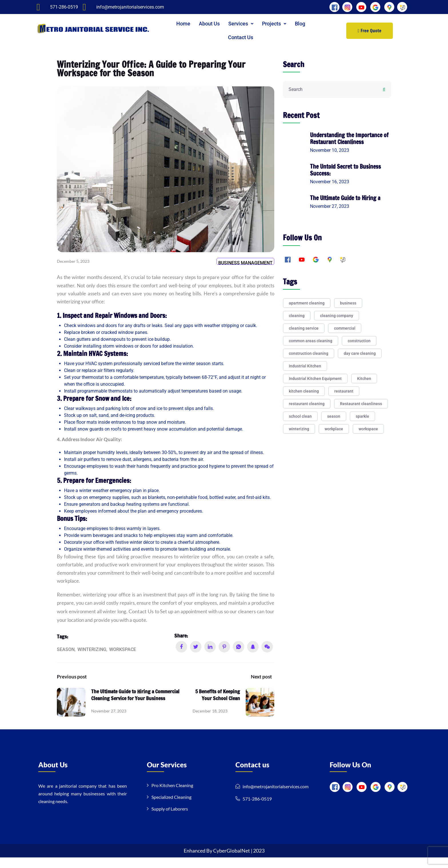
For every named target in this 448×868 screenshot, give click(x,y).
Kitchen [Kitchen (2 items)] (364, 379)
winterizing (92, 659)
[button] (241, 24)
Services (241, 24)
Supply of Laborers (170, 819)
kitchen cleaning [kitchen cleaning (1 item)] (304, 391)
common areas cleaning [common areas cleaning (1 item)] (311, 341)
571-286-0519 (257, 809)
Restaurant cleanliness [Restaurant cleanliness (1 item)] (361, 404)
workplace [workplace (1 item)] (334, 429)
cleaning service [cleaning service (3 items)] (304, 328)
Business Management (245, 265)
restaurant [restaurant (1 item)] (344, 391)
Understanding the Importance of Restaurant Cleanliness (349, 139)
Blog (300, 24)
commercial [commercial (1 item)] (345, 328)
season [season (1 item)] (334, 416)
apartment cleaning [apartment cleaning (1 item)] (307, 303)
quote (183, 630)
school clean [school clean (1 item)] (300, 416)
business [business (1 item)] (348, 303)
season (66, 659)
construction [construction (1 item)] (359, 341)
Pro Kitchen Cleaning (172, 796)
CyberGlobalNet (232, 861)
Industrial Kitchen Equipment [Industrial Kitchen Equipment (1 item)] (315, 379)
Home (183, 24)
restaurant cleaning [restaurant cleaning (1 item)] (307, 404)
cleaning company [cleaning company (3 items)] (337, 316)
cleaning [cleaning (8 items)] (297, 316)
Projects (274, 24)
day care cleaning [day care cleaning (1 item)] (360, 353)
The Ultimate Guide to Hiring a (345, 198)
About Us (209, 24)
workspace (123, 659)
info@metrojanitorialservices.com (276, 797)
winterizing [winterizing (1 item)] (299, 429)
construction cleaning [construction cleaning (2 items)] (309, 353)
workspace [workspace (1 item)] (368, 429)
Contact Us (241, 37)
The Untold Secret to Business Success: (345, 170)
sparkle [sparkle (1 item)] (362, 416)
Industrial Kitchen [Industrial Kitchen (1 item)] (305, 366)
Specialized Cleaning (171, 808)
